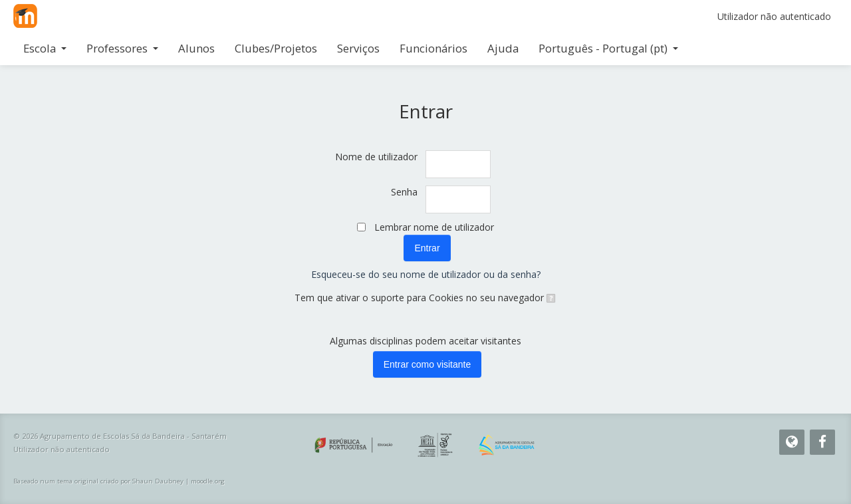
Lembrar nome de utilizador (434, 227)
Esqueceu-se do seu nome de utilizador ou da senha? (426, 274)
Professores (122, 48)
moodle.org (208, 481)
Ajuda (503, 48)
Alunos (196, 48)
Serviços (358, 48)
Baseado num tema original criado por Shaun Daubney (98, 481)
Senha (404, 192)
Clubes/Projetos (276, 48)
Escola (45, 48)
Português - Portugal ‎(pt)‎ (608, 48)
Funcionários (433, 48)
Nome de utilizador (376, 157)
